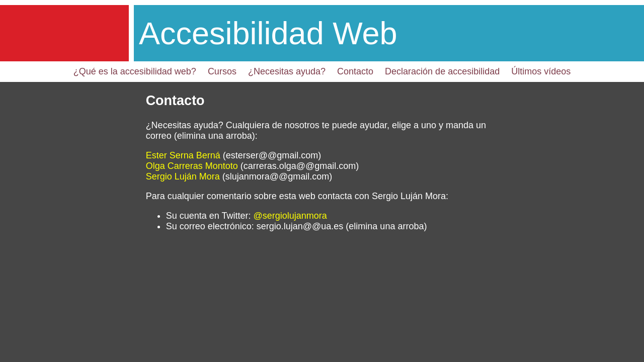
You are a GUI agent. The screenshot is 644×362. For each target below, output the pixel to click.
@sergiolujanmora (290, 216)
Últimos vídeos (541, 71)
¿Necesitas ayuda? (287, 71)
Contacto (355, 71)
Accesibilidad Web (268, 33)
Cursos (222, 71)
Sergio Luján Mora (183, 176)
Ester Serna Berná (183, 155)
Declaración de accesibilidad (442, 71)
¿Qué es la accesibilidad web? (135, 71)
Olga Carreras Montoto (192, 166)
